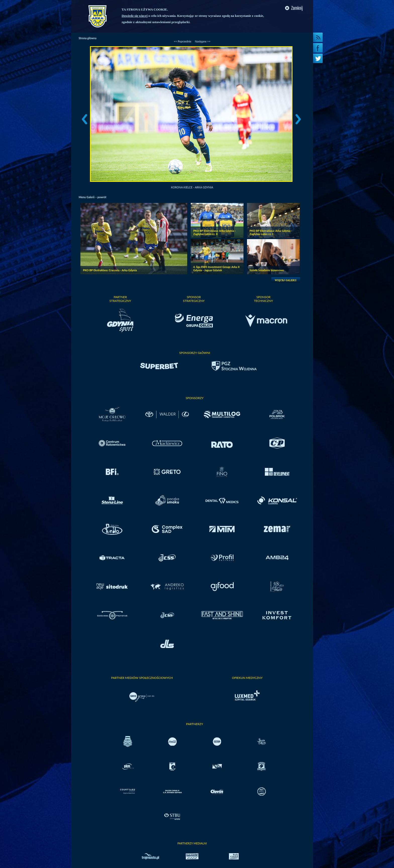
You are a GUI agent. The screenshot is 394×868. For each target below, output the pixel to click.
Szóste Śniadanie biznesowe (267, 270)
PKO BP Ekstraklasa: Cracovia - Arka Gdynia (110, 270)
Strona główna (88, 38)
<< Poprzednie (183, 41)
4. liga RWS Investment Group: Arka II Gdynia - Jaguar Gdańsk (216, 268)
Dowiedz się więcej (135, 16)
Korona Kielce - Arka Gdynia (192, 187)
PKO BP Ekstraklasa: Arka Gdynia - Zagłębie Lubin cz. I (271, 232)
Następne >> (203, 41)
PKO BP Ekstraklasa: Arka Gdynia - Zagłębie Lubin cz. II (215, 232)
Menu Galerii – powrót (92, 197)
